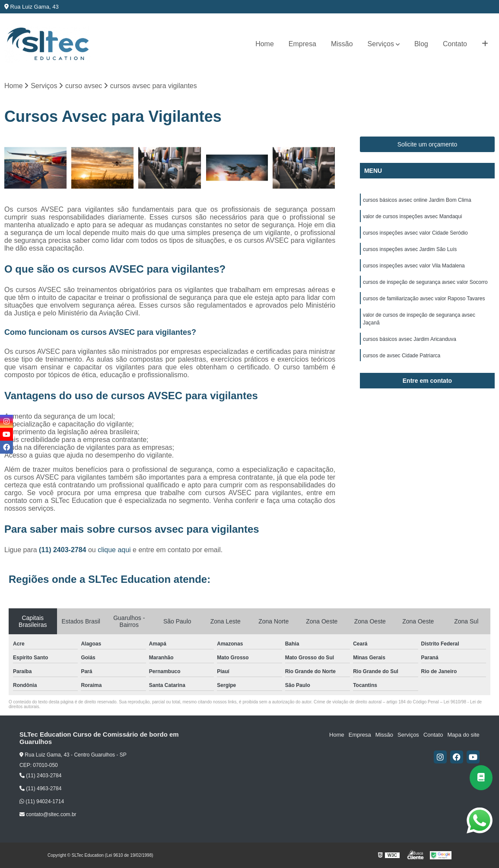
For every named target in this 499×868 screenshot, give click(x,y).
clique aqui (114, 550)
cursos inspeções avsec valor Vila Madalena (414, 266)
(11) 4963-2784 (40, 789)
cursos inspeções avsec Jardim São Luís (410, 249)
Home (265, 44)
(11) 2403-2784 (64, 550)
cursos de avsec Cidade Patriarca (402, 356)
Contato (455, 44)
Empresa (302, 44)
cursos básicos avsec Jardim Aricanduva (410, 339)
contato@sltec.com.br (48, 814)
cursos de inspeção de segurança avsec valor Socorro (425, 282)
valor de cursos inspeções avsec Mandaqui (412, 216)
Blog (421, 44)
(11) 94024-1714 (42, 801)
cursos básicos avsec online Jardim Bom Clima (417, 200)
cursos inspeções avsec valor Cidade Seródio (415, 233)
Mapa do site (463, 735)
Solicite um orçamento (427, 144)
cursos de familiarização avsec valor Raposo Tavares (424, 299)
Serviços (381, 44)
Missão (342, 44)
